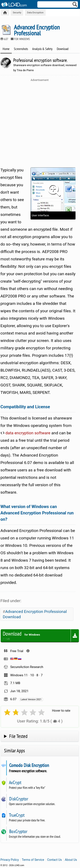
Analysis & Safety (42, 49)
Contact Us (55, 860)
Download (63, 49)
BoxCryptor (18, 831)
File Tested (18, 736)
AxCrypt (15, 782)
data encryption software (25, 433)
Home (6, 49)
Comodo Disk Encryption (29, 765)
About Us (71, 860)
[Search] (75, 5)
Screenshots (21, 49)
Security (17, 13)
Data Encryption (35, 13)
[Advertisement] (40, 123)
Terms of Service (33, 860)
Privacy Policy (10, 860)
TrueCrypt (17, 815)
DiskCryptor (19, 799)
